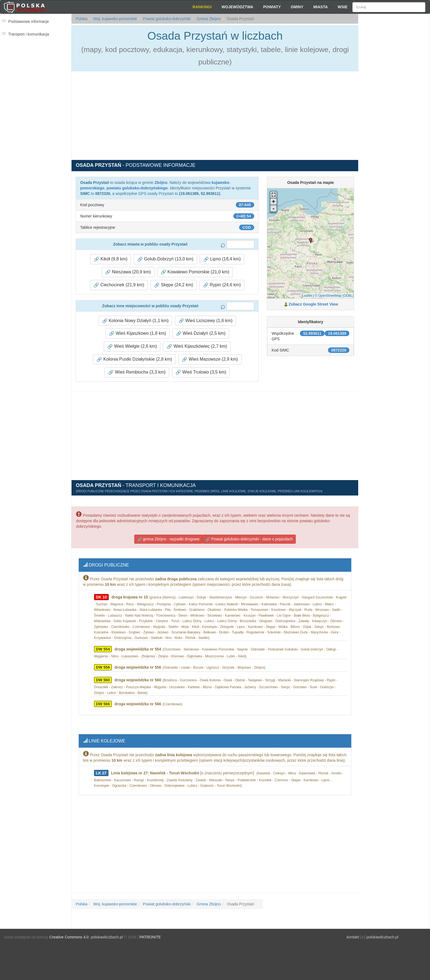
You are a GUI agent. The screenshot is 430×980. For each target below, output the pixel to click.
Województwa (237, 7)
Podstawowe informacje (29, 21)
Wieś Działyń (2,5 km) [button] (201, 333)
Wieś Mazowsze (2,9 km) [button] (210, 359)
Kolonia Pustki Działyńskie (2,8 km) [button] (134, 359)
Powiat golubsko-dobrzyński (166, 19)
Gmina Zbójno (208, 19)
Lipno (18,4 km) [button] (222, 259)
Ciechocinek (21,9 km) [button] (119, 285)
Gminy (297, 7)
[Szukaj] (389, 7)
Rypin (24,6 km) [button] (222, 285)
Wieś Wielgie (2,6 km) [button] (132, 346)
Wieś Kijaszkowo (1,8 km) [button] (138, 333)
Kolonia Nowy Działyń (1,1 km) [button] (135, 321)
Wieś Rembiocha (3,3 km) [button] (137, 372)
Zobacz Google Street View (313, 304)
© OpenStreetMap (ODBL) (334, 296)
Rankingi (202, 7)
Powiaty (272, 7)
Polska (81, 19)
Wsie (343, 7)
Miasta (321, 7)
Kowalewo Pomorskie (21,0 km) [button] (195, 272)
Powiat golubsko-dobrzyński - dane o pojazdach (249, 538)
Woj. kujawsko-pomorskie (114, 19)
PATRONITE (150, 933)
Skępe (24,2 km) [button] (174, 285)
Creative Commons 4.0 (69, 933)
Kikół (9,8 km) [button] (111, 259)
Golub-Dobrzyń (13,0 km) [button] (165, 259)
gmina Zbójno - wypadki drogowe (168, 538)
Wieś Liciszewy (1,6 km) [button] (206, 321)
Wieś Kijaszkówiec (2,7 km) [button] (197, 346)
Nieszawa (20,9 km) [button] (128, 272)
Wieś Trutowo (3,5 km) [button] (201, 372)
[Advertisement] (394, 113)
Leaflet (307, 296)
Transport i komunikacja (29, 34)
